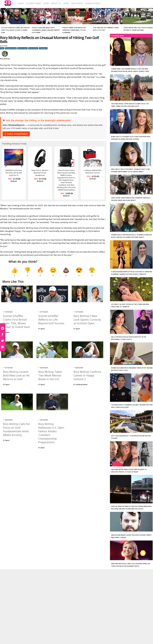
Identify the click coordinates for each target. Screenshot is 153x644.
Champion (43, 48)
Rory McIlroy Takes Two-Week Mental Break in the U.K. (50, 375)
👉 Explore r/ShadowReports (16, 134)
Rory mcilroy (33, 48)
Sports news (22, 48)
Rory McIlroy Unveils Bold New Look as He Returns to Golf (16, 375)
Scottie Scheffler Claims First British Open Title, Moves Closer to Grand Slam (15, 30)
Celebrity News (82, 384)
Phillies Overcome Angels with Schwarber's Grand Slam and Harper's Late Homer (46, 30)
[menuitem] (21, 3)
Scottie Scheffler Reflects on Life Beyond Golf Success (51, 320)
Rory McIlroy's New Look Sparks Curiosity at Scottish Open (87, 320)
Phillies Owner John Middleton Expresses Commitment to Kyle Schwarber (74, 30)
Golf (2, 48)
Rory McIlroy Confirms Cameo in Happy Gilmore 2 (87, 375)
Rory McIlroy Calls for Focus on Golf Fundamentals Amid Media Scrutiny (16, 429)
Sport (7, 332)
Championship (11, 48)
